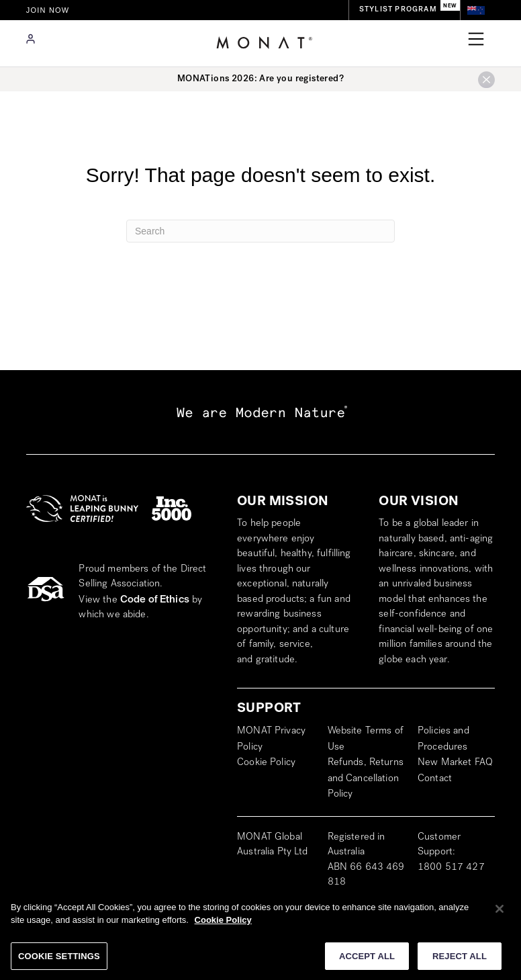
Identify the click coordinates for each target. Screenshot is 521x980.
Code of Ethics (155, 599)
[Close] (500, 914)
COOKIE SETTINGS (59, 961)
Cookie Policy (266, 763)
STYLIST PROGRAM (398, 10)
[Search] (260, 231)
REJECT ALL (460, 961)
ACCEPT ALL (367, 961)
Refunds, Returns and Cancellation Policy (366, 779)
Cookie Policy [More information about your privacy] (223, 925)
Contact (435, 779)
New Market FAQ (455, 763)
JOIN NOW (48, 10)
